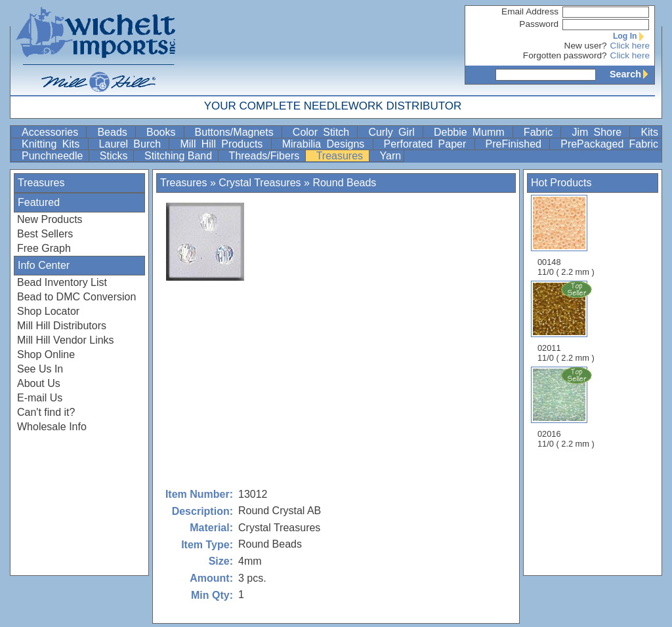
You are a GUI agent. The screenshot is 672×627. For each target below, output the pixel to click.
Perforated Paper (428, 144)
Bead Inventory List (62, 282)
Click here (630, 46)
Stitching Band (180, 156)
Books (164, 132)
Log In (631, 36)
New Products (50, 219)
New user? (586, 46)
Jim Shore (599, 132)
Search (632, 74)
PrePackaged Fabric (609, 144)
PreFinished (516, 144)
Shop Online (46, 354)
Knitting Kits (53, 144)
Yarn (391, 156)
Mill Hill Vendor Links (66, 340)
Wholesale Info (52, 427)
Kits (649, 132)
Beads (115, 132)
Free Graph (44, 248)
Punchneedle (54, 156)
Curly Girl (394, 132)
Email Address (530, 11)
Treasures (341, 156)
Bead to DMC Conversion (76, 297)
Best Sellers (45, 234)
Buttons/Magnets (237, 132)
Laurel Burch (133, 144)
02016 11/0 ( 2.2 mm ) (567, 407)
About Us (39, 383)
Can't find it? (46, 412)
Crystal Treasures (260, 183)
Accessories (52, 132)
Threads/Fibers (266, 156)
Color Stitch (324, 132)
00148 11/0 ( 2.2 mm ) (566, 236)
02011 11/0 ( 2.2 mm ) (567, 321)
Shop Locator (48, 311)
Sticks (115, 156)
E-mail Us (40, 398)
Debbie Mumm (472, 132)
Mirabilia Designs (326, 144)
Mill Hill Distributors (62, 326)
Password (539, 24)
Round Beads (344, 183)
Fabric (541, 132)
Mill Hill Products (224, 144)
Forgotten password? (565, 55)
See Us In (40, 369)
